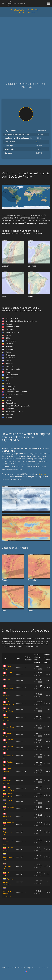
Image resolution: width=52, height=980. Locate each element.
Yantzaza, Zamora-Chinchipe (7, 894)
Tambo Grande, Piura (8, 771)
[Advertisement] (26, 46)
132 (38, 142)
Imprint (30, 968)
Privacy (42, 968)
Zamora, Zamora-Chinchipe (8, 882)
